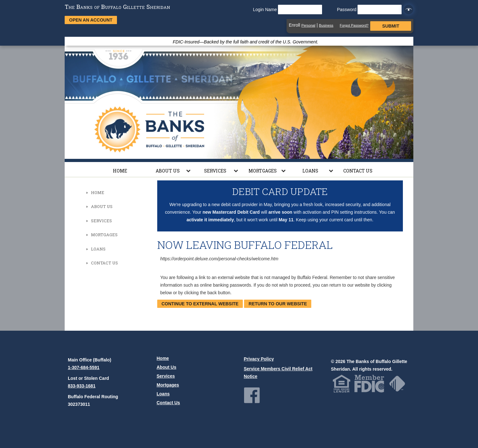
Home (120, 171)
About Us (168, 171)
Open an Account (91, 20)
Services (215, 171)
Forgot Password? (354, 25)
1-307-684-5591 (84, 367)
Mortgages (263, 171)
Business (326, 25)
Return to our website (278, 304)
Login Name (287, 10)
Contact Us (358, 171)
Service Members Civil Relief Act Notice (278, 373)
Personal (308, 25)
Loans (310, 171)
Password (369, 10)
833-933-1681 (82, 386)
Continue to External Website (200, 304)
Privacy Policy (259, 359)
